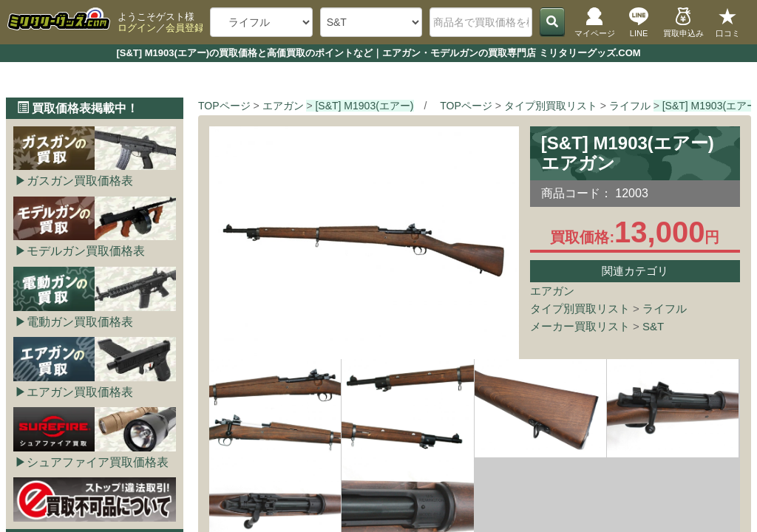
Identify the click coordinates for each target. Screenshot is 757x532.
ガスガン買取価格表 (80, 181)
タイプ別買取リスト (580, 308)
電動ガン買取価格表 (80, 322)
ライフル (665, 308)
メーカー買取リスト (580, 326)
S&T (653, 326)
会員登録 (185, 28)
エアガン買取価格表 (80, 392)
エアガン (552, 291)
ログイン (137, 28)
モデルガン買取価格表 (86, 251)
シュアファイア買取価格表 (98, 462)
